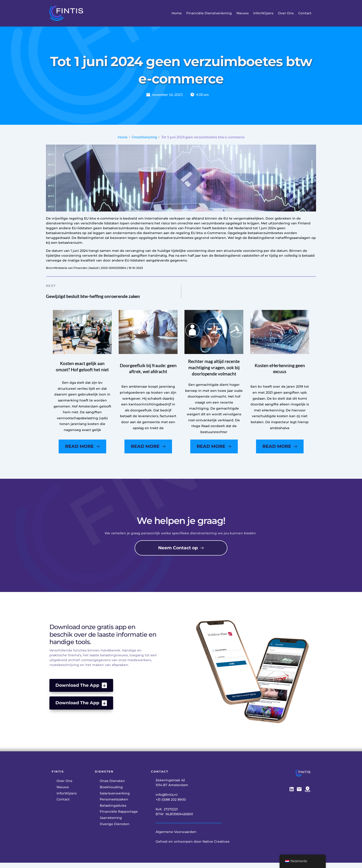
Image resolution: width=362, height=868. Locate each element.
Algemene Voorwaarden (176, 838)
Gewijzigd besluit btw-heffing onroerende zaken (98, 300)
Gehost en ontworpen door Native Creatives (193, 847)
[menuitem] (177, 13)
